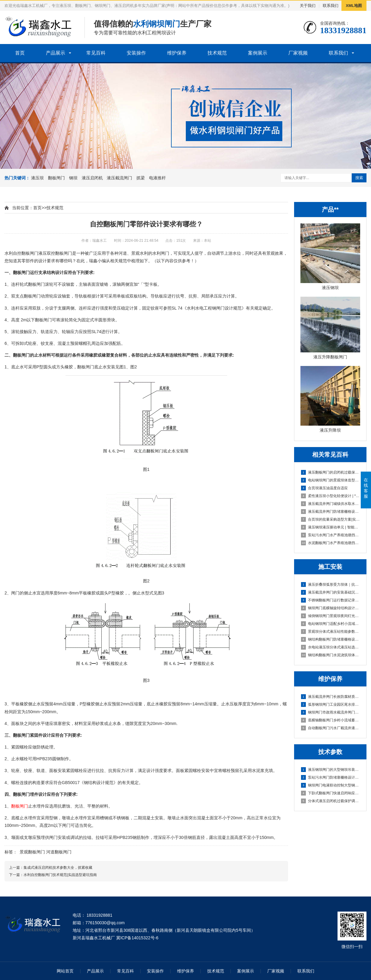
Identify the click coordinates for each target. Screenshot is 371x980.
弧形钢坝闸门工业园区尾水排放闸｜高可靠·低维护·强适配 (331, 704)
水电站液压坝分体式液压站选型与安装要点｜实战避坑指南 (331, 647)
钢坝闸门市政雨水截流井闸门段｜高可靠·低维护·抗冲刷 (331, 712)
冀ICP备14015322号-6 (137, 938)
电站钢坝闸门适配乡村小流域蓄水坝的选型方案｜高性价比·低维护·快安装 (331, 624)
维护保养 (177, 53)
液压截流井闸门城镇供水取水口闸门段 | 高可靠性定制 (331, 504)
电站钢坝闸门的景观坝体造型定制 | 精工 (331, 480)
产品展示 (55, 53)
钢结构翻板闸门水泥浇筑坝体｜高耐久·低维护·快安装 (331, 655)
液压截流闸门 (119, 178)
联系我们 (331, 6)
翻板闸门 (56, 178)
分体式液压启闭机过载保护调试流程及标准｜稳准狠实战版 (331, 801)
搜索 (359, 178)
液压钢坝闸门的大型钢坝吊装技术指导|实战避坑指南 (331, 770)
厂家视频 (298, 53)
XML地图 (354, 6)
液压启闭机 (92, 178)
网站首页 (65, 971)
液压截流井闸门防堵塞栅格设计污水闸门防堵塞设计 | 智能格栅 (331, 512)
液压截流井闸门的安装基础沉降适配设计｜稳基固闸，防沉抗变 (331, 592)
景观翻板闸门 (32, 852)
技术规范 (217, 53)
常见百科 (96, 53)
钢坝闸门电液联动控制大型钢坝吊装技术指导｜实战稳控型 (331, 785)
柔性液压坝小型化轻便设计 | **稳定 (331, 496)
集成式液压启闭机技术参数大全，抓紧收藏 (58, 868)
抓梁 (141, 178)
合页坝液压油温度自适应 (324, 488)
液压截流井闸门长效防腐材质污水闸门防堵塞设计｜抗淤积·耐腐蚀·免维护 (331, 697)
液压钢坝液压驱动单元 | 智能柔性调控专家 (331, 527)
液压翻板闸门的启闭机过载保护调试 (331, 472)
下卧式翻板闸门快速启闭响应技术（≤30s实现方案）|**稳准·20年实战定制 (331, 793)
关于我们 (308, 6)
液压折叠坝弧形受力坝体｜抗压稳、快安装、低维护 (331, 585)
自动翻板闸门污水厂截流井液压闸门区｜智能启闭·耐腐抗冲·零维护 (331, 728)
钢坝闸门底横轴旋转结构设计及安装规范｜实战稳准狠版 (331, 608)
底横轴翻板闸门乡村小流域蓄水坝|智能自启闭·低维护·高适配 (331, 720)
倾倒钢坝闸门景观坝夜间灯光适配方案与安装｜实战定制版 (331, 616)
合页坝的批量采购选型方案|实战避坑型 (331, 519)
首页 (20, 53)
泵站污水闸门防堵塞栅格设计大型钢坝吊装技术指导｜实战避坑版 (331, 777)
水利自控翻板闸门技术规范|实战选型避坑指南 (60, 875)
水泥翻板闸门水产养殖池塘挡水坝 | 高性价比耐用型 (331, 543)
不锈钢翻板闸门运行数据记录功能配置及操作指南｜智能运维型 (331, 600)
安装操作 (136, 53)
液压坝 (37, 178)
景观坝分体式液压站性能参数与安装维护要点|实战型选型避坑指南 (331, 632)
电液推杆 (157, 178)
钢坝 (73, 178)
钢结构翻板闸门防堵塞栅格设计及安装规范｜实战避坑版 (331, 639)
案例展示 (258, 53)
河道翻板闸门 (59, 852)
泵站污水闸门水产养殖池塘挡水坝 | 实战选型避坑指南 (331, 535)
